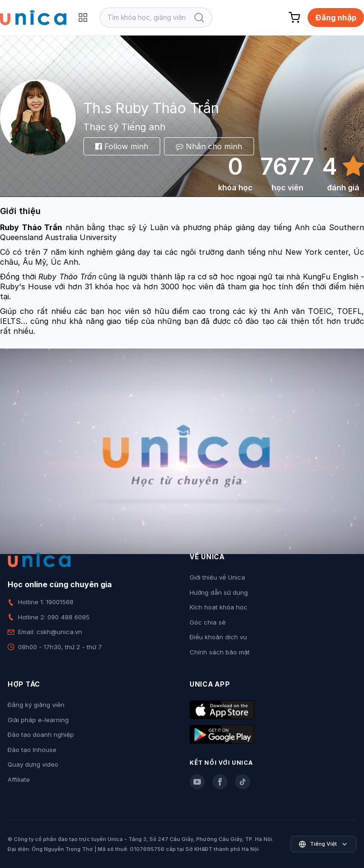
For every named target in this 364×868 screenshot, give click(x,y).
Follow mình (122, 146)
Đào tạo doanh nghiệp (41, 734)
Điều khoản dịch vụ (218, 637)
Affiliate (19, 779)
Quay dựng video (33, 764)
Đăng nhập (336, 18)
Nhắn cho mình (209, 146)
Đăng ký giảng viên (36, 705)
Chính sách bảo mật (220, 652)
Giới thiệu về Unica (217, 577)
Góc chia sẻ (208, 622)
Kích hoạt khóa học (218, 607)
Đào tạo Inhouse (32, 750)
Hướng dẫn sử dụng (219, 592)
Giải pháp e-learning (38, 720)
